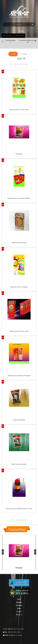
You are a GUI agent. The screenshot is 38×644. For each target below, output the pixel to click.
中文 (28, 31)
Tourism (19, 612)
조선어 (13, 31)
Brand (19, 609)
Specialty (19, 602)
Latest (13, 54)
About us (19, 615)
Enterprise (19, 605)
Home (19, 599)
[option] (10, 41)
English (21, 31)
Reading (24, 54)
